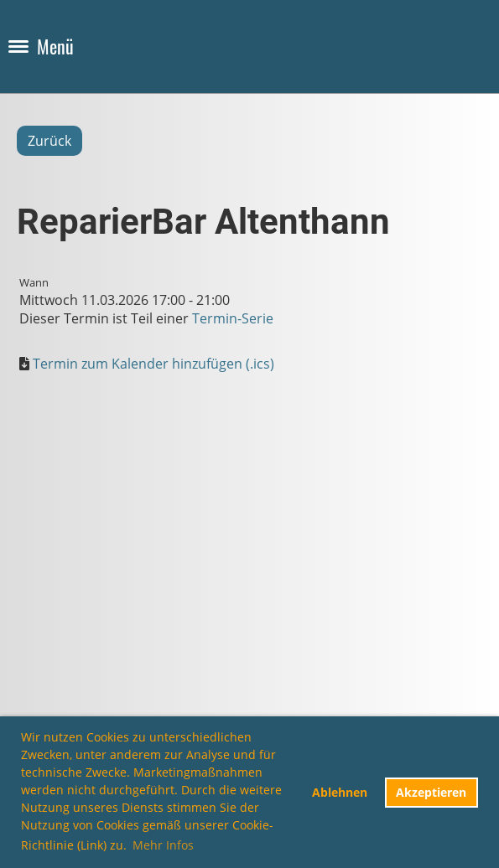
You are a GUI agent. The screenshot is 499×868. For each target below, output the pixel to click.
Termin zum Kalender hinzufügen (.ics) (153, 364)
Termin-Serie (233, 318)
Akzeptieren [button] (431, 792)
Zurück (49, 141)
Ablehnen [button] (340, 792)
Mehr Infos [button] (163, 845)
